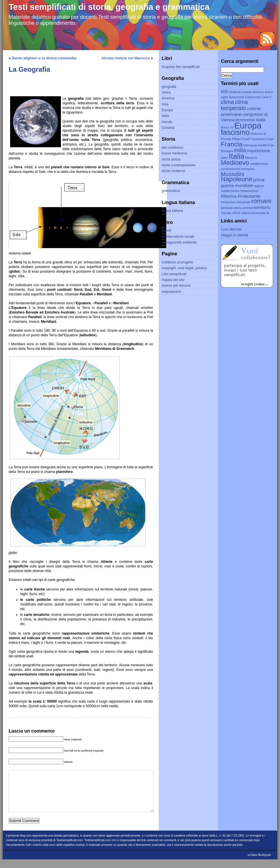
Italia (165, 116)
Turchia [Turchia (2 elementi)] (226, 213)
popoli (166, 231)
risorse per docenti (176, 286)
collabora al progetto (178, 262)
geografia (169, 87)
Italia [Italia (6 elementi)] (237, 156)
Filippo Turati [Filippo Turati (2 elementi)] (241, 139)
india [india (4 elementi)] (240, 150)
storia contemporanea (179, 165)
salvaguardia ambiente (179, 242)
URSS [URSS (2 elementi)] (236, 213)
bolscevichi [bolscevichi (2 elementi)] (237, 97)
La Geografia (29, 69)
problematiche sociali (178, 237)
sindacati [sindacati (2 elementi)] (227, 208)
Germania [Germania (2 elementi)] (250, 145)
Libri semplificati (174, 274)
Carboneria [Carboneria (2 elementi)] (253, 97)
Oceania (168, 128)
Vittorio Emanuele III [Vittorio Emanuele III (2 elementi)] (255, 213)
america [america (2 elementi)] (258, 92)
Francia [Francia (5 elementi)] (232, 144)
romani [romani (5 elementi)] (261, 201)
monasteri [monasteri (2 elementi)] (248, 169)
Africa (166, 93)
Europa (167, 110)
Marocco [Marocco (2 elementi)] (251, 158)
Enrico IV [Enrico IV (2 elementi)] (227, 127)
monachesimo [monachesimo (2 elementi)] (230, 169)
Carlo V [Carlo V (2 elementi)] (266, 97)
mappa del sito (173, 280)
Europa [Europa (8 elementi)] (248, 126)
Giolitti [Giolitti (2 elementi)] (262, 145)
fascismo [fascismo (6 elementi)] (235, 132)
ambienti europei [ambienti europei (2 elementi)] (241, 92)
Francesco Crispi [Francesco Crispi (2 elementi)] (262, 139)
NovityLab (264, 864)
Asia (165, 104)
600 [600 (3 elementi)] (225, 91)
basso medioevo (174, 153)
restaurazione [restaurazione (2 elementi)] (249, 191)
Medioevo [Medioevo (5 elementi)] (235, 163)
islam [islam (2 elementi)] (224, 158)
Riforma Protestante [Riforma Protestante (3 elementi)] (241, 196)
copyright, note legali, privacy (184, 268)
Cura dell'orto (231, 229)
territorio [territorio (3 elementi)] (262, 207)
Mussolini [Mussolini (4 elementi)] (233, 174)
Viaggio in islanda (235, 235)
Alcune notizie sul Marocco (126, 58)
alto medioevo (172, 148)
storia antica (171, 159)
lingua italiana (172, 211)
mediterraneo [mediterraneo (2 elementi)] (259, 164)
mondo (167, 122)
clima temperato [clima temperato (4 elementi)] (234, 105)
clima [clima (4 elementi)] (227, 102)
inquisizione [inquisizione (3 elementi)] (258, 151)
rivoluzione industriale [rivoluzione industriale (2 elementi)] (236, 202)
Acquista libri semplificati (181, 67)
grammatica (171, 191)
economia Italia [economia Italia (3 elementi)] (251, 120)
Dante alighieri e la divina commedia (44, 58)
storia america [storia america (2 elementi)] (243, 208)
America (168, 98)
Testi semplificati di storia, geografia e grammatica (109, 7)
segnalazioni (171, 292)
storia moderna (173, 171)
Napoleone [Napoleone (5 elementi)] (237, 179)
